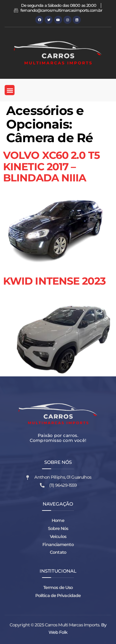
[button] (10, 90)
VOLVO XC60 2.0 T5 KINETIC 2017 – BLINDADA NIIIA (52, 166)
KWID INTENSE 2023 (54, 281)
